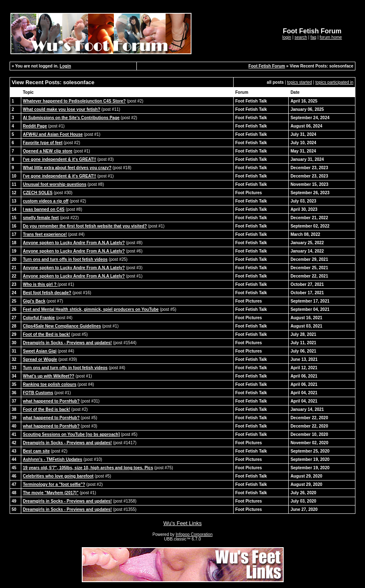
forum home (331, 37)
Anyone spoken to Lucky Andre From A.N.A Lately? (74, 243)
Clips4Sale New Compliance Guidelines (62, 326)
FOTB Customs (38, 393)
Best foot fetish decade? (47, 293)
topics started (299, 82)
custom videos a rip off (46, 201)
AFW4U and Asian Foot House (53, 134)
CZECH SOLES (38, 193)
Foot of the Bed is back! (47, 334)
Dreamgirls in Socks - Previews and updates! (67, 343)
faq (313, 37)
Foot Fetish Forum (267, 66)
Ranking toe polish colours (50, 384)
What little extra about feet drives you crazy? (67, 168)
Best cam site (36, 451)
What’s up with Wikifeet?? (49, 376)
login (287, 37)
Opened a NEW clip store (48, 151)
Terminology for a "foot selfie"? (54, 484)
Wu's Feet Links (183, 523)
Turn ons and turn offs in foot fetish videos (65, 259)
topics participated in (334, 82)
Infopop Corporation (194, 534)
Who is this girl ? (40, 284)
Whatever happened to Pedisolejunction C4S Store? (74, 101)
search (301, 37)
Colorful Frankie (39, 318)
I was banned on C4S (44, 209)
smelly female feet (41, 218)
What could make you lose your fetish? (62, 109)
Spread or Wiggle (40, 359)
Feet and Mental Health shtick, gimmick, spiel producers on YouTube (91, 309)
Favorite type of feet (43, 143)
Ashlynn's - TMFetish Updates (53, 459)
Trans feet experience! (45, 234)
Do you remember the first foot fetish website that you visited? (85, 226)
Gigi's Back (34, 301)
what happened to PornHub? (51, 401)
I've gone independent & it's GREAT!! (60, 159)
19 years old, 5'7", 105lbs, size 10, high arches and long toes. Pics (88, 468)
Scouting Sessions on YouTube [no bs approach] (71, 434)
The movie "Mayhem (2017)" (51, 493)
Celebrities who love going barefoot (58, 476)
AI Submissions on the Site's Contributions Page (71, 118)
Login (65, 66)
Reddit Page (35, 126)
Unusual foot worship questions (55, 184)
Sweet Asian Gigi (40, 351)
